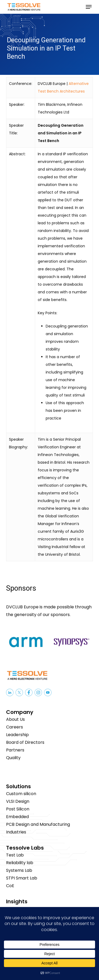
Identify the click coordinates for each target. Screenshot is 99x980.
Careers (15, 727)
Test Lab (15, 855)
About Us (15, 719)
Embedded (17, 817)
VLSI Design (18, 801)
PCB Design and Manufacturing (38, 824)
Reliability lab (20, 863)
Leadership (17, 735)
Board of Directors (25, 742)
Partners (15, 750)
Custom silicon (21, 794)
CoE (10, 886)
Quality (13, 758)
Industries (16, 832)
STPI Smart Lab (22, 878)
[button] (89, 7)
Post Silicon (18, 809)
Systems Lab (19, 870)
